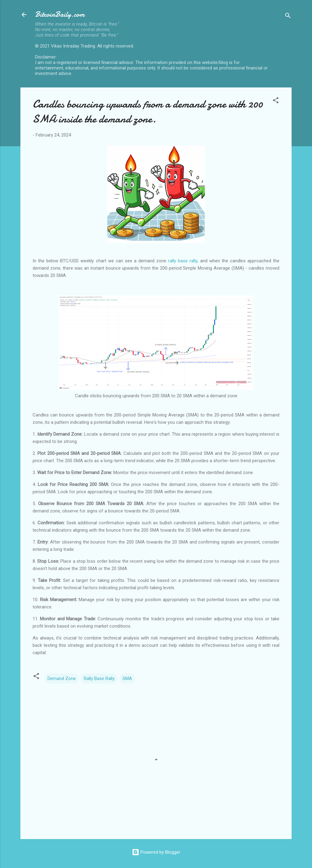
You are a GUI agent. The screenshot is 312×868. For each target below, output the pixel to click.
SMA (127, 678)
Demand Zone (62, 678)
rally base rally (183, 261)
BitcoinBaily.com (60, 14)
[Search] (288, 17)
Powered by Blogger (156, 852)
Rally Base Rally (99, 678)
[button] (276, 101)
